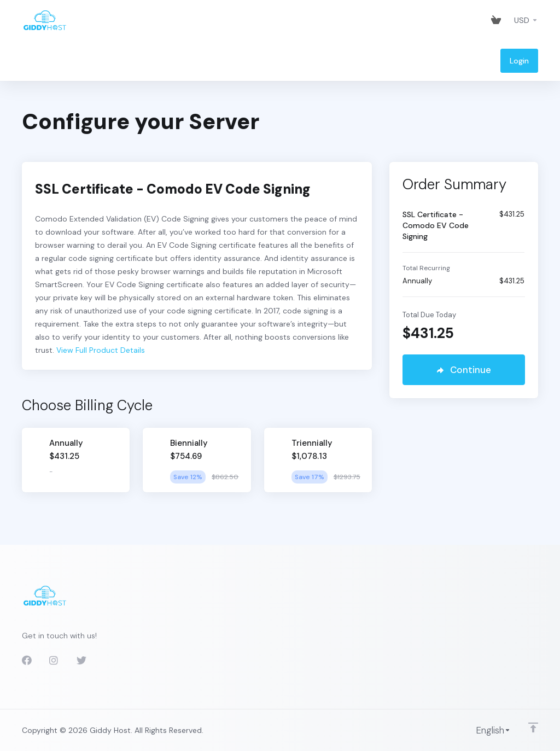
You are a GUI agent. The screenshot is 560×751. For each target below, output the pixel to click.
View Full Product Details (100, 350)
